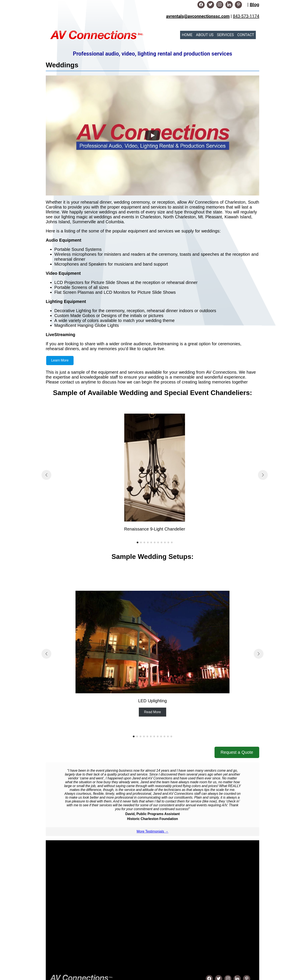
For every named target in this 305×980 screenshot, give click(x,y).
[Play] (152, 135)
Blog (255, 4)
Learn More (60, 360)
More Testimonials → (152, 831)
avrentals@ (177, 16)
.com (225, 16)
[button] (138, 542)
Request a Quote (237, 752)
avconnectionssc (204, 16)
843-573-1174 (246, 16)
